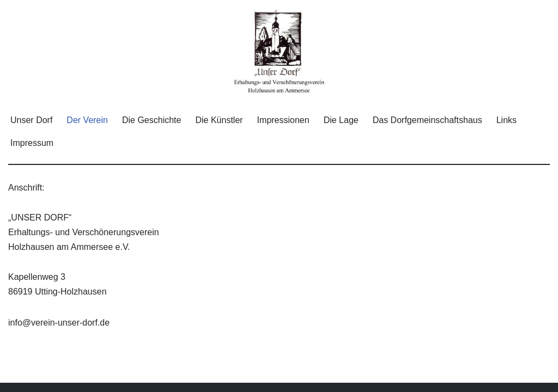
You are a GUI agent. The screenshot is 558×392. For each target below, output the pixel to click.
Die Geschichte (152, 120)
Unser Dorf (31, 120)
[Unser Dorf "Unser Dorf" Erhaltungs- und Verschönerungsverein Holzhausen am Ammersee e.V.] (279, 52)
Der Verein (87, 120)
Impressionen (283, 120)
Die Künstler (219, 120)
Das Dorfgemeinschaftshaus (427, 120)
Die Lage (341, 120)
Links (507, 120)
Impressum (32, 143)
